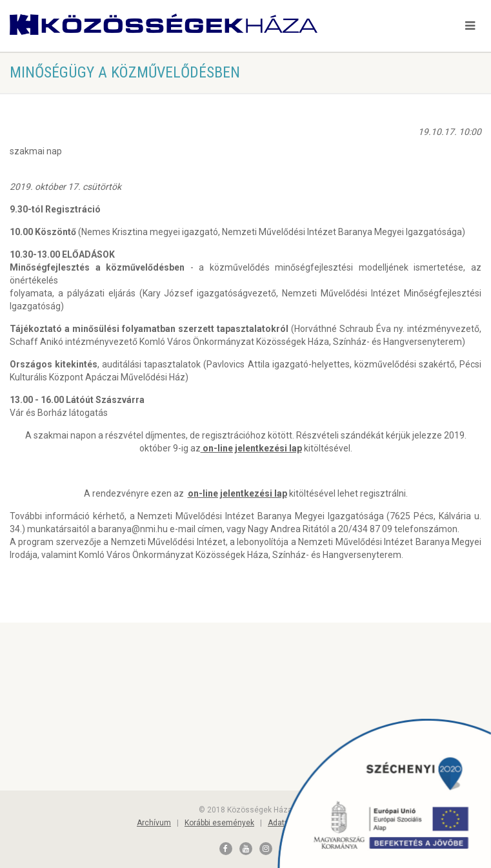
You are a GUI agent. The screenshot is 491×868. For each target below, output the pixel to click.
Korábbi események (219, 823)
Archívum (154, 823)
